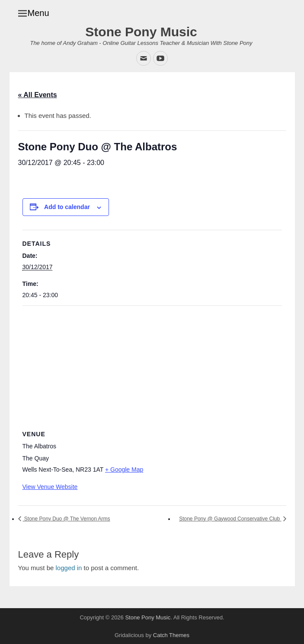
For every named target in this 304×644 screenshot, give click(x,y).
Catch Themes (171, 635)
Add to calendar (67, 207)
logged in (69, 568)
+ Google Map (124, 470)
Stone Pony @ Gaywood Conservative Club (230, 519)
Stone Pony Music (141, 32)
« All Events (38, 95)
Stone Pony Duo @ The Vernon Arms (67, 519)
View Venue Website (50, 487)
